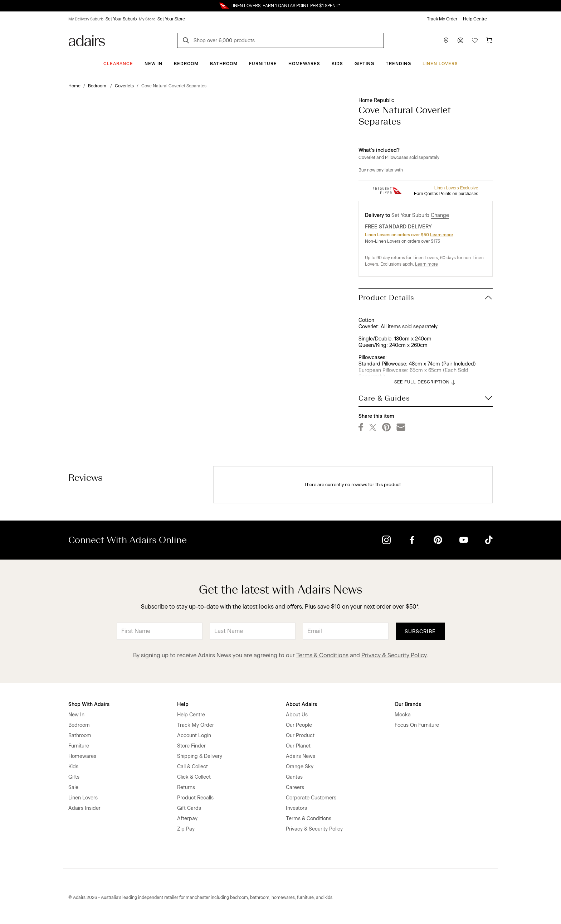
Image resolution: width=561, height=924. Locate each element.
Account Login (194, 736)
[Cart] (489, 40)
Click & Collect (194, 777)
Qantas (294, 777)
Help (183, 704)
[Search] (187, 41)
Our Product (300, 736)
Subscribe (420, 632)
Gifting (364, 64)
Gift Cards (189, 808)
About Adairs (301, 704)
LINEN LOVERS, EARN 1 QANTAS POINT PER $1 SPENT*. (286, 6)
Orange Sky (300, 767)
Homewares (304, 64)
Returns (186, 787)
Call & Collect (192, 767)
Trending (398, 64)
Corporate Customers (311, 798)
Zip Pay (186, 829)
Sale (73, 787)
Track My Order (442, 19)
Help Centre (475, 19)
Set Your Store (171, 19)
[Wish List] (475, 40)
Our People (299, 725)
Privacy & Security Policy (394, 655)
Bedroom (186, 64)
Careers (295, 787)
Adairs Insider (84, 808)
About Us (297, 715)
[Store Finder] (446, 40)
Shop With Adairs (89, 704)
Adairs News (301, 756)
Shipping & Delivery (200, 756)
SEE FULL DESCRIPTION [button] (426, 382)
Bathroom (224, 64)
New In (153, 64)
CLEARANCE (118, 64)
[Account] (460, 40)
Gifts (74, 777)
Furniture (263, 64)
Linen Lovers (440, 64)
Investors (296, 808)
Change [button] (440, 215)
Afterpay (187, 819)
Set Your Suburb (121, 19)
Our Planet (298, 746)
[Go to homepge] (87, 40)
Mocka (403, 715)
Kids (337, 64)
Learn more (442, 235)
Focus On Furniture (417, 725)
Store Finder (191, 746)
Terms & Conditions (322, 655)
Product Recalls (195, 798)
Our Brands (408, 704)
